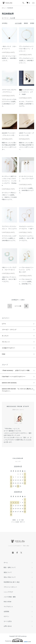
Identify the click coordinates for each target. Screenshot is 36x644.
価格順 (26, 23)
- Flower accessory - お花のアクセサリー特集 (16, 370)
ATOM (9, 602)
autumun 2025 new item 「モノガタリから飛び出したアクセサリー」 (18, 390)
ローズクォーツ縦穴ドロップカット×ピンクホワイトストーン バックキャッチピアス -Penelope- (9, 181)
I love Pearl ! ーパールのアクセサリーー (14, 377)
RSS (5, 602)
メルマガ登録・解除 (10, 597)
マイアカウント (8, 607)
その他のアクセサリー (8, 348)
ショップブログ (8, 592)
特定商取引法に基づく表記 (12, 582)
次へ (26, 306)
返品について (8, 572)
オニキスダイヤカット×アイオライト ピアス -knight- (26, 92)
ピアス (4, 324)
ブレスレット (6, 342)
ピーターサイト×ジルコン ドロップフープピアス (26, 179)
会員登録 (6, 611)
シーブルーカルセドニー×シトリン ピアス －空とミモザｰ (26, 270)
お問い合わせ (8, 626)
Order (4, 354)
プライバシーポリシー (10, 587)
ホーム (3, 8)
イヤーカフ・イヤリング (9, 330)
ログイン (6, 616)
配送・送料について (10, 567)
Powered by (18, 640)
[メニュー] (33, 3)
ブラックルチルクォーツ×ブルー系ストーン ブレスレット (26, 49)
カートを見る (8, 621)
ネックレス (5, 336)
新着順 (32, 23)
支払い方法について (10, 577)
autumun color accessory (9, 383)
